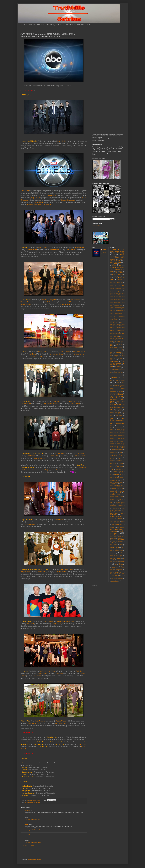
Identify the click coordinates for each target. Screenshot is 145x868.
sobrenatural (121, 540)
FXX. (118, 382)
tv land (118, 566)
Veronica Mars (113, 577)
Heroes (112, 388)
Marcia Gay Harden (62, 723)
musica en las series (116, 457)
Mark (61, 569)
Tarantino (112, 554)
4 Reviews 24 (121, 256)
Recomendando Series (115, 521)
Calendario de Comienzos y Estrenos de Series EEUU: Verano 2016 (117, 303)
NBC (119, 459)
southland (112, 543)
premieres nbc (117, 493)
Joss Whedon (62, 141)
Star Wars (112, 546)
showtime (120, 538)
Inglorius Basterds (114, 411)
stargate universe (114, 547)
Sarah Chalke (82, 742)
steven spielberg (116, 549)
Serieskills (113, 535)
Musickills (112, 459)
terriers (111, 557)
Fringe (123, 380)
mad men (121, 449)
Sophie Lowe (82, 467)
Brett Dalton (52, 195)
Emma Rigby (45, 470)
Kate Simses (59, 673)
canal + (115, 340)
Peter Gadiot (25, 470)
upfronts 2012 (119, 572)
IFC (115, 395)
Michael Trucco (64, 304)
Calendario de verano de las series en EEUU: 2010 (117, 334)
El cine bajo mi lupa (117, 364)
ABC (26, 802)
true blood (112, 566)
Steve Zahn (72, 401)
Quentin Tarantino (115, 520)
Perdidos (112, 466)
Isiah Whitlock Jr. (79, 352)
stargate (120, 546)
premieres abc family (118, 471)
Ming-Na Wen (35, 198)
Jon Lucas (43, 671)
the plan (116, 561)
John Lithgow (56, 470)
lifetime (111, 428)
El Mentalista (118, 366)
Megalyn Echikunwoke (50, 404)
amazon (114, 266)
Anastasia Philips (37, 356)
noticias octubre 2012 (120, 460)
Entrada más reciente (26, 857)
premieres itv (120, 490)
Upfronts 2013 (113, 574)
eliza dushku (116, 369)
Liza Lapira (60, 522)
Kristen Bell (113, 417)
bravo (114, 278)
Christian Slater (26, 404)
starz (123, 547)
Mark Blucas (49, 302)
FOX (123, 377)
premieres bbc (118, 474)
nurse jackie (121, 463)
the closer (119, 558)
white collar (121, 579)
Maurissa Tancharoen (34, 205)
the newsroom (119, 560)
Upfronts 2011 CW (114, 571)
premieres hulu (113, 490)
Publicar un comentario (29, 845)
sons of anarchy (117, 541)
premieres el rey (119, 482)
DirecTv (121, 357)
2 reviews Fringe (119, 253)
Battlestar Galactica (120, 273)
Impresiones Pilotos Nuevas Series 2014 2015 (117, 401)
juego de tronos (119, 414)
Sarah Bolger (37, 676)
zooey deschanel (115, 582)
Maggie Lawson (26, 572)
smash (115, 540)
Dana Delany (82, 744)
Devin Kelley (54, 456)
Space (117, 543)
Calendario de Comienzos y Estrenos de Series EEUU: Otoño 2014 (117, 293)
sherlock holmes (121, 537)
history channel (113, 392)
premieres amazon (114, 473)
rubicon (123, 523)
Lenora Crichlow (62, 572)
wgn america (114, 579)
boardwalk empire (113, 276)
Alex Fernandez (26, 304)
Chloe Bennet (38, 202)
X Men (123, 580)
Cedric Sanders (75, 404)
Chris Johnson (71, 250)
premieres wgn (116, 509)
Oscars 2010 (113, 465)
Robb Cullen (69, 569)
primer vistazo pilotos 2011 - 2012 (117, 514)
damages (117, 354)
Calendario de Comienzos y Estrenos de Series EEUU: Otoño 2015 (117, 296)
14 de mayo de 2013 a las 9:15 (32, 830)
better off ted (120, 274)
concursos (112, 352)
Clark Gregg (25, 191)
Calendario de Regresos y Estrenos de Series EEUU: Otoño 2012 (117, 324)
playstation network (114, 468)
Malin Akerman (40, 721)
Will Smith (112, 580)
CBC (122, 344)
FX (114, 382)
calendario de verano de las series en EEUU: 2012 (117, 338)
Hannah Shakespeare (49, 300)
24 (114, 255)
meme (120, 452)
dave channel (117, 355)
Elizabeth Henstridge (68, 200)
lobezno (118, 448)
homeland (121, 392)
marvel (121, 451)
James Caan (42, 572)
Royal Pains (117, 523)
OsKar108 (27, 810)
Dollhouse (112, 360)
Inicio (55, 857)
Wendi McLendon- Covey (65, 621)
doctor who (119, 358)
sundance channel (119, 551)
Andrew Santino (42, 673)
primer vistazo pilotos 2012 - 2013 (117, 517)
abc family (122, 264)
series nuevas (37, 802)
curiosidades (119, 352)
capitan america (119, 343)
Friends (117, 381)
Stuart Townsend (31, 250)
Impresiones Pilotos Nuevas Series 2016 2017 (117, 408)
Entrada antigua (83, 857)
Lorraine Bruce (79, 354)
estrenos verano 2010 (116, 374)
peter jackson (120, 467)
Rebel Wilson (59, 520)
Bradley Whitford (61, 721)
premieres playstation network (116, 496)
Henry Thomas (54, 250)
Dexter (116, 357)
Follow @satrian (96, 226)
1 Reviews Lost (115, 250)
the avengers (117, 557)
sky (111, 540)
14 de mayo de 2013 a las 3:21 (32, 819)
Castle (117, 344)
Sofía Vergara (76, 300)
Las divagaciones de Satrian (117, 419)
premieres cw (114, 481)
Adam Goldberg (48, 621)
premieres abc (30, 802)
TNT (111, 565)
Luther (117, 449)
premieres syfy (118, 504)
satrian (26, 824)
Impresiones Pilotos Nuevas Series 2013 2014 (117, 396)
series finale (118, 529)
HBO (120, 387)
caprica (112, 344)
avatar (116, 271)
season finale (114, 526)
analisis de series (117, 267)
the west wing (117, 563)
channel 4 (120, 346)
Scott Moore (52, 671)
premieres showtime (116, 499)
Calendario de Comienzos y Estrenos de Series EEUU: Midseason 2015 (117, 286)
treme (116, 565)
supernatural (113, 552)
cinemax (121, 348)
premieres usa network (119, 507)
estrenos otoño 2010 (118, 373)
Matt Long (32, 354)
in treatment (119, 409)
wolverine (118, 580)
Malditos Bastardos (114, 451)
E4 (120, 360)
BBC (114, 274)
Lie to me (121, 426)
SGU (121, 535)
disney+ (111, 358)
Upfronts (123, 566)
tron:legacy (121, 565)
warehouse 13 (121, 577)
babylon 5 (121, 271)
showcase (113, 538)
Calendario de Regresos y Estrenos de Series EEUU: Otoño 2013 (117, 327)
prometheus (120, 518)
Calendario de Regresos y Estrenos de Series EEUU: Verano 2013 (117, 330)
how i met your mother (119, 393)
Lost (123, 448)
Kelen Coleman (30, 524)
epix (113, 371)
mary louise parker (114, 453)
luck (113, 449)
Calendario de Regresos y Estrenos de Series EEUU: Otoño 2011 (117, 321)
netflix (111, 460)
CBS (111, 346)
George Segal (56, 624)
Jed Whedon (47, 205)
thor (122, 563)
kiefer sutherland (119, 415)
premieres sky (113, 501)
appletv (112, 271)
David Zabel (42, 247)
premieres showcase (115, 498)
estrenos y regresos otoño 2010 (116, 376)
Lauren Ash (43, 522)
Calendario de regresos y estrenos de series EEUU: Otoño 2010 (117, 318)
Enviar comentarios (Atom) (34, 860)
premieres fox (114, 484)
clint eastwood (113, 349)
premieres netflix (115, 495)
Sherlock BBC (113, 537)
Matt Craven (31, 456)
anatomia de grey (119, 270)
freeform (115, 379)
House (111, 393)
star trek (121, 544)
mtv (121, 456)
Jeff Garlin (30, 624)
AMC (120, 266)
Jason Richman (65, 352)
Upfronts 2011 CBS (119, 569)
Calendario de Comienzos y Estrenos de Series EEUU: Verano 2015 (117, 299)
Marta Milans (74, 302)
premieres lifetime (114, 492)
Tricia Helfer (25, 302)
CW (111, 354)
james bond (117, 412)
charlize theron (113, 348)
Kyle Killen (55, 401)
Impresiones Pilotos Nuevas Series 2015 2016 (117, 404)
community (121, 349)
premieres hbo (121, 487)
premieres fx (119, 485)
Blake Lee (79, 671)
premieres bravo (113, 476)
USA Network (115, 575)
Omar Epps (80, 453)
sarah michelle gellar (117, 524)
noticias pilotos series (116, 462)
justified (112, 415)
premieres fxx (113, 487)
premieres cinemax (117, 479)
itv (120, 411)
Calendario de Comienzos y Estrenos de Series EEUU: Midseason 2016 (117, 289)
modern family (114, 456)
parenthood (120, 465)
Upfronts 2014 (121, 574)
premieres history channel (118, 488)
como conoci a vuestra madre (116, 351)
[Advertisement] (54, 851)
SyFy (121, 552)
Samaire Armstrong (40, 458)
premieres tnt (113, 506)
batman (111, 273)
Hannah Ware (79, 247)
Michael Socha (35, 470)
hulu (111, 395)
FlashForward (113, 377)
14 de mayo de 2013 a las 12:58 (33, 842)
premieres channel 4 (120, 477)
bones (120, 276)
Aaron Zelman (59, 453)
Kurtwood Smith (79, 456)
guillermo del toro (117, 384)
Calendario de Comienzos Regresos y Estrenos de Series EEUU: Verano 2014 (117, 281)
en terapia (122, 370)
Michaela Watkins (33, 723)
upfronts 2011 (115, 568)
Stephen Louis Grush (56, 354)
